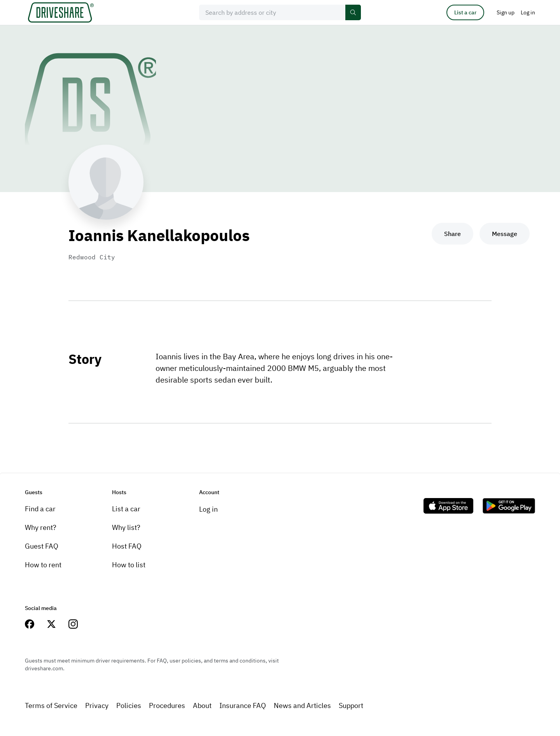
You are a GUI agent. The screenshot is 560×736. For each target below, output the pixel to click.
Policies (129, 705)
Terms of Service (51, 705)
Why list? (126, 527)
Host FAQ (127, 546)
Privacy (97, 705)
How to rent (43, 565)
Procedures (167, 705)
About (202, 705)
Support (351, 705)
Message (505, 234)
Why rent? (41, 527)
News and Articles (302, 705)
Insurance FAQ (243, 705)
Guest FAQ (42, 546)
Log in (208, 509)
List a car (465, 12)
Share (452, 234)
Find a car (40, 509)
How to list (129, 565)
